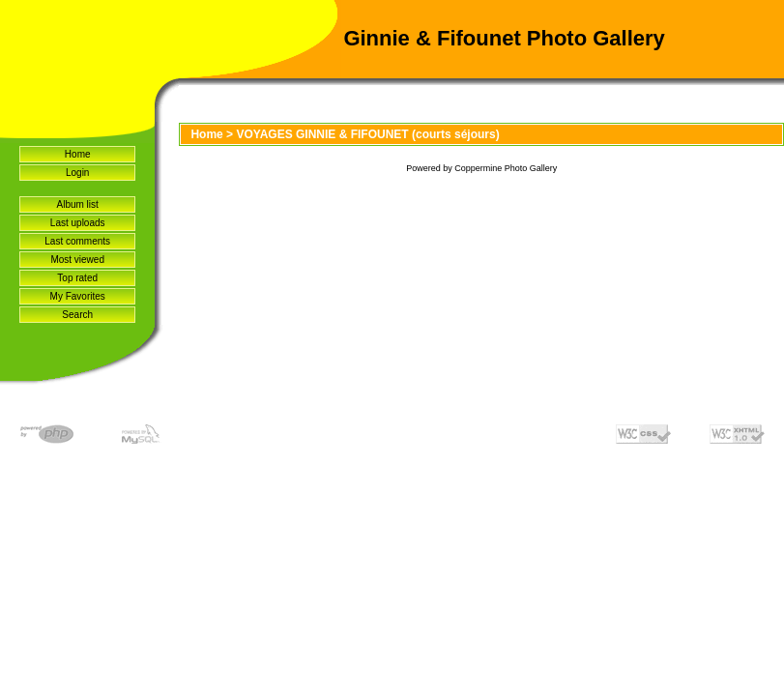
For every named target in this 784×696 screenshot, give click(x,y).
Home (78, 154)
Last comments (77, 241)
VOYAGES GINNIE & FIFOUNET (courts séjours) (367, 134)
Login (77, 173)
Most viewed (77, 260)
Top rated (77, 278)
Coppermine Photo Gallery (506, 168)
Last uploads (78, 223)
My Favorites (78, 296)
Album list (78, 204)
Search (77, 315)
